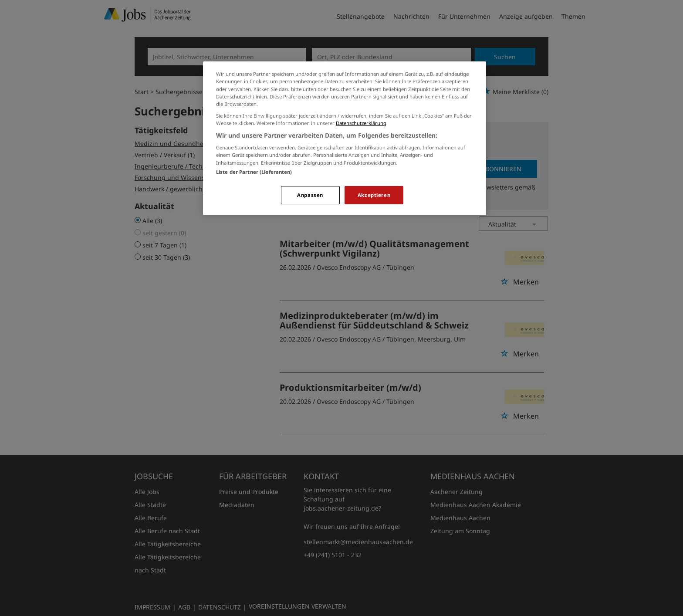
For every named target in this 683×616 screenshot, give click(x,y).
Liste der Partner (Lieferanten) (254, 172)
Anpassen (310, 195)
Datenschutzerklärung (361, 123)
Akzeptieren (374, 195)
